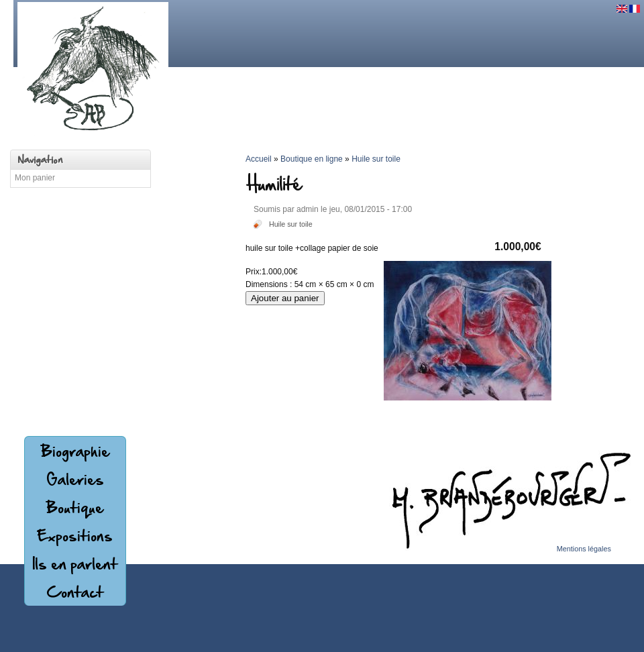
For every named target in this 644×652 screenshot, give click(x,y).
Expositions (75, 535)
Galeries (75, 479)
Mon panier (35, 178)
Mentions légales (584, 549)
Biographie (75, 451)
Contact (75, 592)
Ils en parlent (75, 563)
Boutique (75, 507)
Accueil (259, 159)
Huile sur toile (291, 224)
